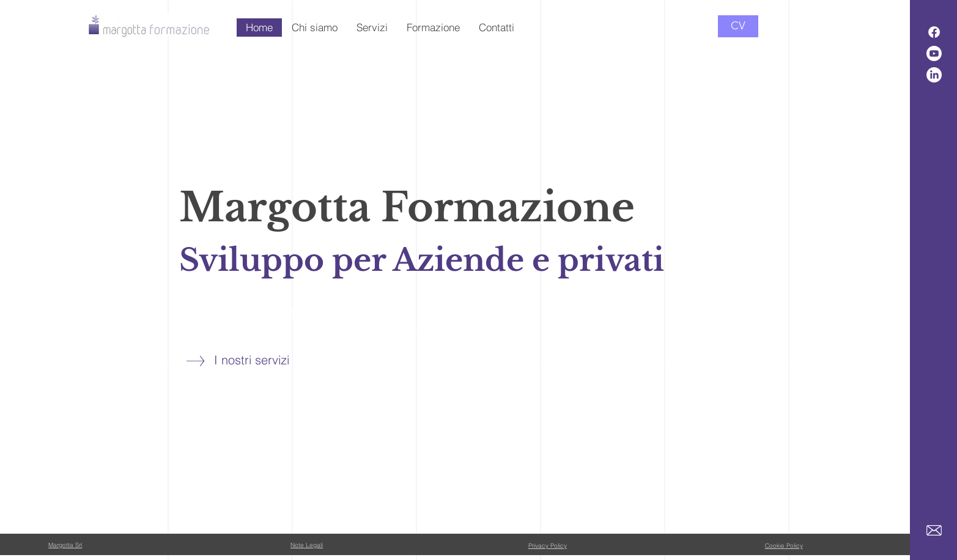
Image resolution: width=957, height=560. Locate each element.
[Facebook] (934, 32)
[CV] (738, 26)
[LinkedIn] (934, 75)
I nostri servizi (252, 360)
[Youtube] (934, 53)
